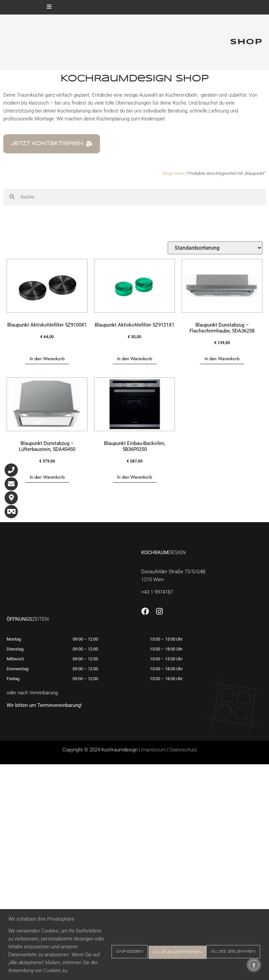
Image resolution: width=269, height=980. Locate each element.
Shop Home (174, 173)
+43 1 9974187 (157, 592)
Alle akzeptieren (229, 943)
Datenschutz (183, 750)
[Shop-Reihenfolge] (215, 248)
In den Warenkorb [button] (47, 359)
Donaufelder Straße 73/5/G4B (173, 572)
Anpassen (110, 943)
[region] (134, 937)
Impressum (154, 750)
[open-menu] (49, 7)
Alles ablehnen (164, 943)
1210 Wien (152, 580)
